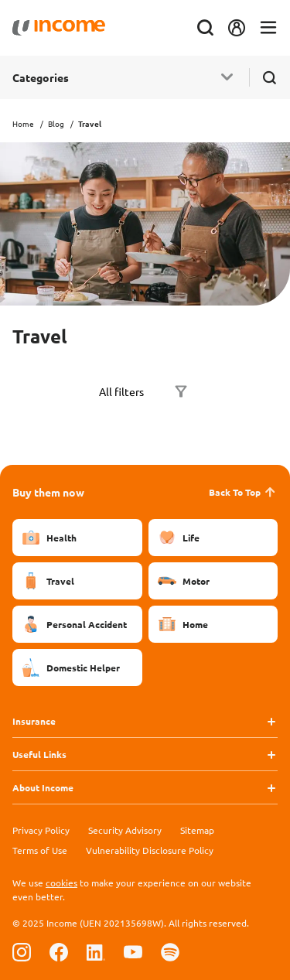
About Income (43, 787)
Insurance (34, 721)
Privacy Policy (41, 830)
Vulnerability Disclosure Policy (150, 850)
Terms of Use (40, 850)
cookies (61, 883)
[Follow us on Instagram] (22, 952)
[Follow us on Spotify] (170, 952)
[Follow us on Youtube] (133, 952)
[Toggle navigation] (268, 28)
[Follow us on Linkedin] (96, 952)
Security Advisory (125, 830)
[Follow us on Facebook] (59, 952)
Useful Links (39, 754)
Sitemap (197, 830)
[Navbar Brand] (59, 28)
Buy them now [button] (48, 492)
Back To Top (243, 492)
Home (23, 123)
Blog (56, 123)
